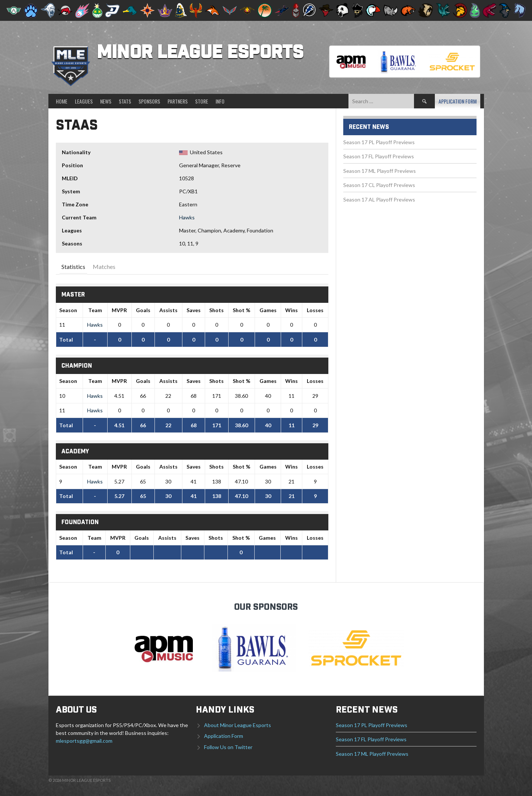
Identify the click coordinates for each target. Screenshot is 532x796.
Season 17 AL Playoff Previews (379, 199)
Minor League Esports (200, 53)
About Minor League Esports (238, 725)
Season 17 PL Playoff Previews (379, 142)
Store (202, 101)
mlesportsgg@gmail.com (84, 741)
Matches (104, 267)
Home (62, 101)
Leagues (84, 101)
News (106, 101)
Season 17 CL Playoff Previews (379, 185)
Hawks (187, 217)
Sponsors (149, 101)
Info (220, 101)
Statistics (73, 267)
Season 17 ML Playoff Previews (380, 171)
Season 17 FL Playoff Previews (379, 156)
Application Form (458, 101)
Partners (178, 101)
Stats (125, 101)
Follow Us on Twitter (228, 747)
